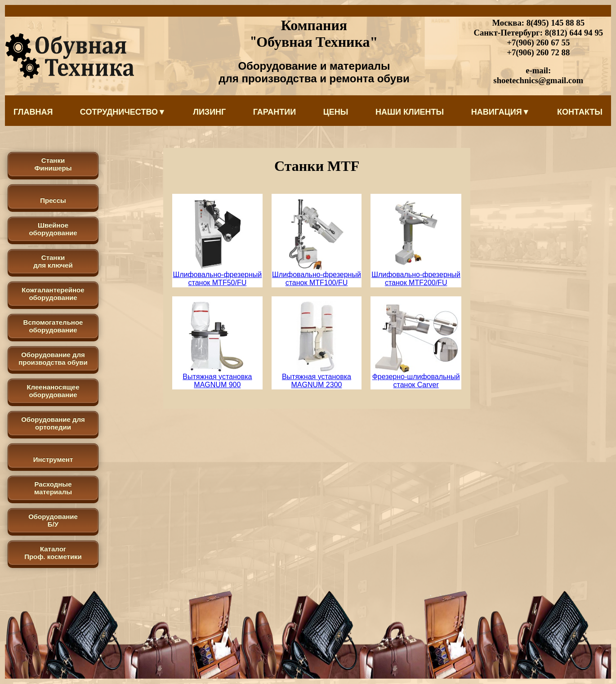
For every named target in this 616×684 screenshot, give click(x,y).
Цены (336, 112)
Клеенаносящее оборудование (53, 391)
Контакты (580, 112)
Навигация (501, 112)
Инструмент (53, 459)
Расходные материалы (53, 488)
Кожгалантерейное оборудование (53, 294)
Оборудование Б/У (53, 520)
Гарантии (275, 112)
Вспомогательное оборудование (53, 326)
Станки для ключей (53, 261)
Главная (33, 112)
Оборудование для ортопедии (53, 423)
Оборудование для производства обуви (53, 358)
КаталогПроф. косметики (53, 553)
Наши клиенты (410, 112)
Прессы (53, 200)
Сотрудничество (123, 112)
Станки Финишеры (53, 164)
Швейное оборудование (53, 229)
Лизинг (209, 112)
